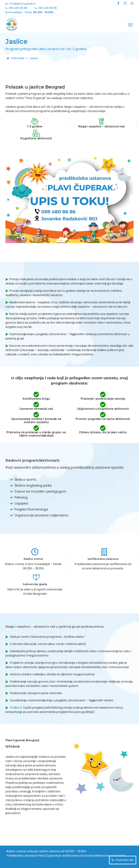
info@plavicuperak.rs (22, 4)
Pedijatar (16, 708)
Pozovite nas (124, 860)
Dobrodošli (15, 58)
